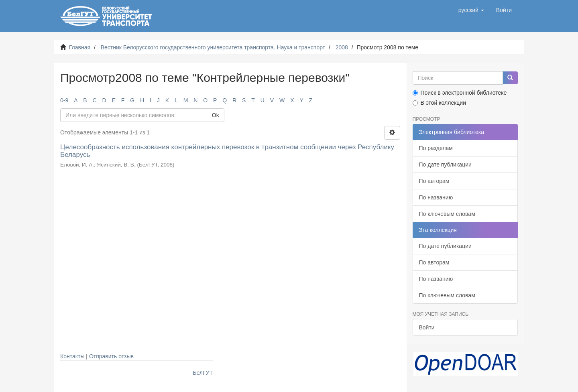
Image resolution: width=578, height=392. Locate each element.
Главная (80, 47)
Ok (216, 115)
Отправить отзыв (111, 356)
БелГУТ (203, 373)
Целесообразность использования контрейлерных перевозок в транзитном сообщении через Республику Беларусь (227, 151)
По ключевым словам (447, 214)
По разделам (436, 148)
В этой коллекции (439, 103)
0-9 (64, 100)
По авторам (434, 181)
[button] (471, 10)
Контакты (72, 356)
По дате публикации (445, 165)
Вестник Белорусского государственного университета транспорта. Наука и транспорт (213, 47)
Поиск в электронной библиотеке (460, 93)
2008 (342, 47)
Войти (427, 327)
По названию (436, 197)
